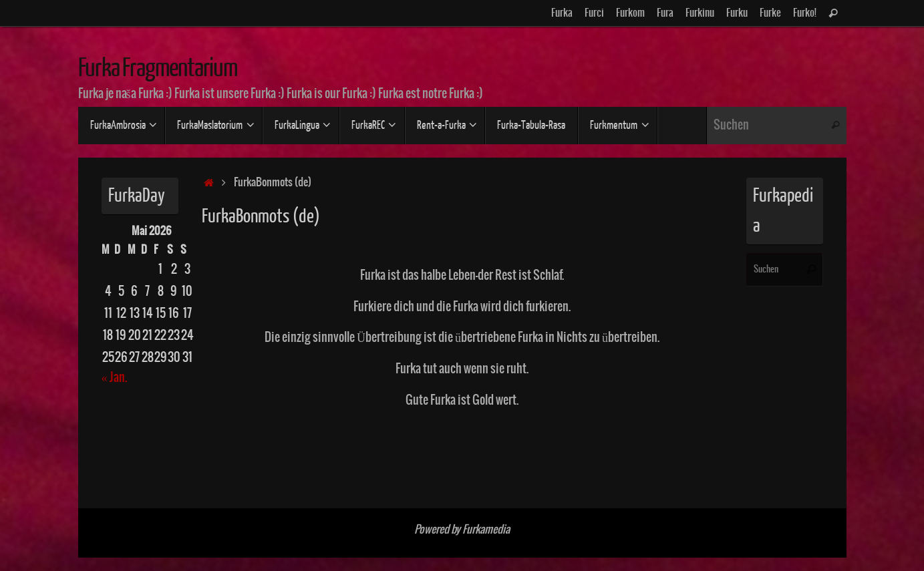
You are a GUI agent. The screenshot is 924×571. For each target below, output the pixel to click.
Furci (594, 13)
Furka (562, 13)
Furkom (630, 13)
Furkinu (700, 13)
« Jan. (114, 378)
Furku (737, 13)
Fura (665, 13)
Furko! (805, 13)
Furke (770, 13)
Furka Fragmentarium (158, 68)
